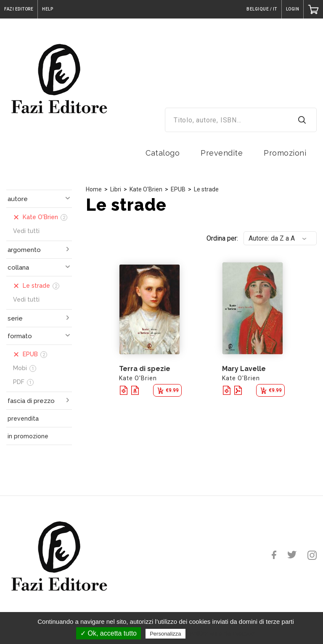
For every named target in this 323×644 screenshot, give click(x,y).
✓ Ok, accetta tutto (109, 633)
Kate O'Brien (146, 189)
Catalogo (163, 153)
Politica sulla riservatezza (223, 633)
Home (94, 189)
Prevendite (222, 153)
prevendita (23, 419)
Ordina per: (222, 238)
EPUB (178, 189)
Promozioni (285, 153)
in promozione (28, 436)
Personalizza (165, 634)
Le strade (206, 189)
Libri (116, 189)
